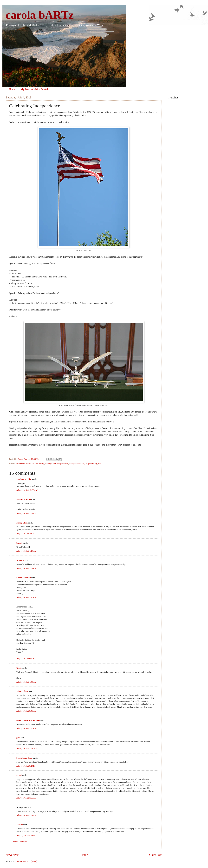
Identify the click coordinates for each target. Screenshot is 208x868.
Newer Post (13, 855)
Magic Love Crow (24, 758)
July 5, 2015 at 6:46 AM (26, 711)
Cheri (19, 775)
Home (12, 89)
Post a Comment (20, 842)
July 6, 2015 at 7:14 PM (26, 766)
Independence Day (77, 464)
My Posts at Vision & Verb (35, 89)
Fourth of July (32, 464)
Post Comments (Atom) (27, 861)
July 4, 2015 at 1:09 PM (26, 568)
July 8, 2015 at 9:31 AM (26, 815)
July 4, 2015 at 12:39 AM (27, 490)
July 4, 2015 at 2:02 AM (26, 513)
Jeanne (20, 825)
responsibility (91, 464)
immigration (51, 464)
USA (100, 464)
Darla (19, 668)
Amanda (20, 560)
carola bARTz (40, 15)
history (42, 464)
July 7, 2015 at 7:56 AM (26, 798)
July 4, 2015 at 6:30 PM (26, 659)
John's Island (22, 691)
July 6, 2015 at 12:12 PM (27, 749)
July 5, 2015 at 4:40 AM (26, 682)
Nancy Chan (22, 523)
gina (18, 738)
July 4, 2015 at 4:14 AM (26, 551)
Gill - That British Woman (28, 720)
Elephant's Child (24, 479)
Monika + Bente (24, 500)
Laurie (19, 543)
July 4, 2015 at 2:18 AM (26, 534)
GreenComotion (24, 578)
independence (62, 464)
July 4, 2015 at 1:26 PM (26, 597)
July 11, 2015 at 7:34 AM (27, 836)
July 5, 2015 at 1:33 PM (26, 728)
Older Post (155, 855)
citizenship (20, 464)
